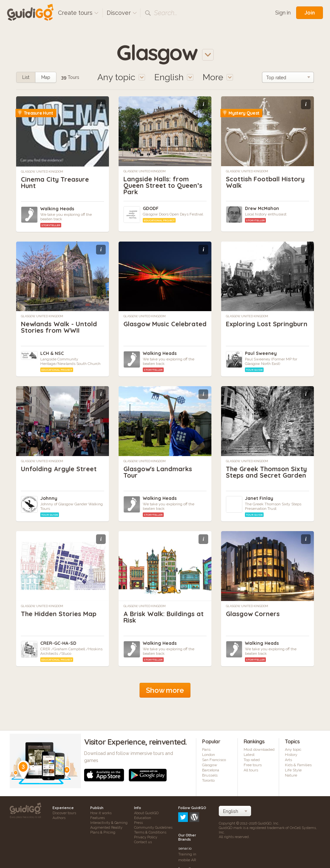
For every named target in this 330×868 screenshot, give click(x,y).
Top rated (252, 760)
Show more (165, 690)
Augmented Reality (106, 828)
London (209, 755)
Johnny (49, 498)
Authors (59, 818)
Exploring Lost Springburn (267, 324)
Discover (122, 13)
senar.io (185, 821)
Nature (291, 775)
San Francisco (214, 760)
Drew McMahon (262, 208)
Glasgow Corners (253, 614)
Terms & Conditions (150, 832)
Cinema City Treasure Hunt (55, 182)
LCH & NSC (52, 353)
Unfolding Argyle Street (59, 469)
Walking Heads (57, 209)
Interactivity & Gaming (109, 823)
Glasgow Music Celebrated (165, 324)
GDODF (151, 208)
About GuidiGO (146, 813)
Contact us (143, 842)
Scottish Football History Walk (265, 182)
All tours (251, 770)
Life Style (293, 770)
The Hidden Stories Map (59, 614)
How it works (101, 813)
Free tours (253, 765)
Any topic (293, 749)
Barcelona (211, 770)
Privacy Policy (146, 837)
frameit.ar (187, 841)
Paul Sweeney (261, 353)
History (291, 755)
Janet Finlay (259, 498)
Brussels (210, 775)
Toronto (208, 780)
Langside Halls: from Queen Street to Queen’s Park (163, 185)
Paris (206, 749)
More (218, 77)
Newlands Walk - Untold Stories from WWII (59, 327)
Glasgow (210, 765)
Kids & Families (298, 765)
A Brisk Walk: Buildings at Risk (164, 617)
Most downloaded (259, 749)
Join (310, 13)
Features (97, 818)
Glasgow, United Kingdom (42, 172)
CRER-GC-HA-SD (58, 643)
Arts (288, 760)
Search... (166, 13)
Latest (249, 755)
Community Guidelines (153, 828)
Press (138, 823)
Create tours (78, 13)
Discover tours (64, 813)
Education (143, 818)
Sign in (283, 13)
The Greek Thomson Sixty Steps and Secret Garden (266, 472)
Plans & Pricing (103, 832)
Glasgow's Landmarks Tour (158, 472)
